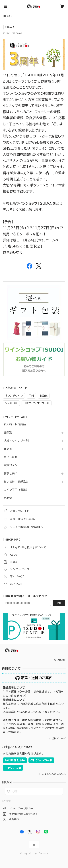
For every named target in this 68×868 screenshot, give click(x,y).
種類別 (8, 433)
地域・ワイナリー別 (16, 441)
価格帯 (8, 449)
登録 (59, 603)
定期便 (8, 498)
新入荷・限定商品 (15, 424)
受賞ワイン (11, 465)
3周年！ (10, 27)
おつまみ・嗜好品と (16, 482)
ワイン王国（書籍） (16, 490)
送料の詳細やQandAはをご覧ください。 (32, 712)
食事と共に (11, 474)
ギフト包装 (11, 457)
